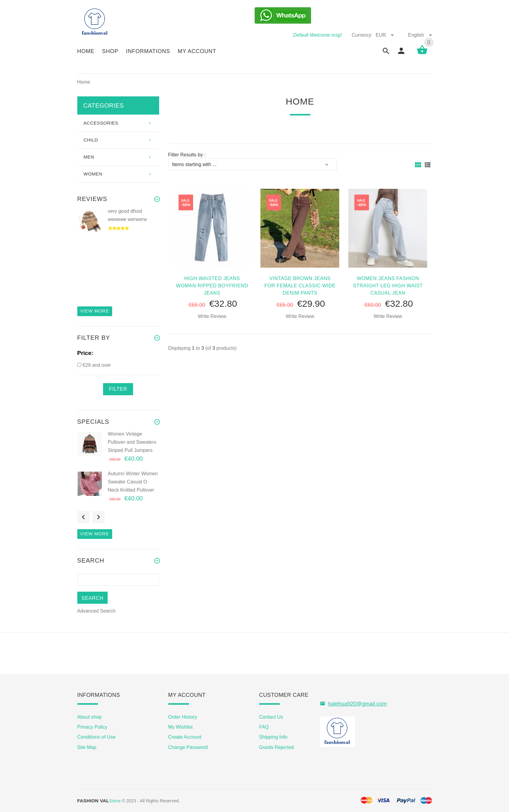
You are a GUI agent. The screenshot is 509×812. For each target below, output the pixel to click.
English (420, 35)
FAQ (264, 727)
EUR (385, 35)
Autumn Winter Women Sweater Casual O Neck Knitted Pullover (133, 482)
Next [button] (99, 517)
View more (95, 311)
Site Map (87, 747)
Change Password (188, 747)
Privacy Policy (92, 727)
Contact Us (271, 717)
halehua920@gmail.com (357, 704)
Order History (183, 717)
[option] (118, 227)
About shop (90, 717)
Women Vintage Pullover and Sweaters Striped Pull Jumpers (132, 442)
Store (99, 801)
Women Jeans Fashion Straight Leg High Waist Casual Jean (388, 286)
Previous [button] (83, 517)
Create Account (185, 737)
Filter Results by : (187, 155)
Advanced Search (96, 611)
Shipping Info (273, 737)
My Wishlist (181, 727)
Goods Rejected (277, 747)
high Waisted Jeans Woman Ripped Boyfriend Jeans (212, 286)
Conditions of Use (96, 737)
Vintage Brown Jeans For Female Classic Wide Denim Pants (300, 286)
